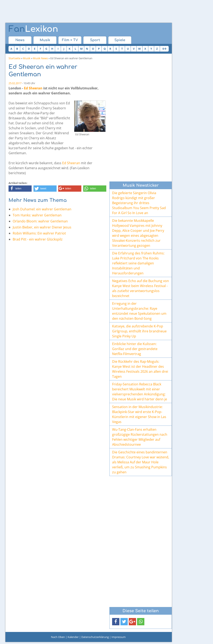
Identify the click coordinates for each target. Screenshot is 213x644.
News (20, 40)
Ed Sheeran (33, 88)
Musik (45, 40)
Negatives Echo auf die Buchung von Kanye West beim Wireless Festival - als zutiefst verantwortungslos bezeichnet (141, 288)
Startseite (14, 58)
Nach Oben (58, 637)
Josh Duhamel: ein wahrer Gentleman (42, 209)
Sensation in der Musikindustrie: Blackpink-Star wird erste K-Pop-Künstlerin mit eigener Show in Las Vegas (139, 414)
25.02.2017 (15, 83)
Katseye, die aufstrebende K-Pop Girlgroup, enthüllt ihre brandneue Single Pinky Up (139, 331)
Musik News (40, 58)
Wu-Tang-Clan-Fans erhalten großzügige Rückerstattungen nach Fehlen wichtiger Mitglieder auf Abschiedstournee (140, 437)
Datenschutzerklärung (95, 637)
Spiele (120, 40)
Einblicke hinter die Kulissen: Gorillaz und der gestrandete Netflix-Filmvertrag (135, 349)
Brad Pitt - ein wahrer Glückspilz (38, 239)
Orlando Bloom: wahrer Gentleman (40, 221)
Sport (95, 40)
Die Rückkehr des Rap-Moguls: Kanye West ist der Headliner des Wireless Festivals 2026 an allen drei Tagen (140, 369)
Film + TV (70, 40)
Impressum (119, 637)
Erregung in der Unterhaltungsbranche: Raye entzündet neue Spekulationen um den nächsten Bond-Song (139, 311)
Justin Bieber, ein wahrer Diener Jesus (42, 227)
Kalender (73, 637)
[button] (20, 189)
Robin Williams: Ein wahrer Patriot (39, 233)
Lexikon (33, 29)
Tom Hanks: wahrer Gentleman (37, 215)
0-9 (164, 49)
